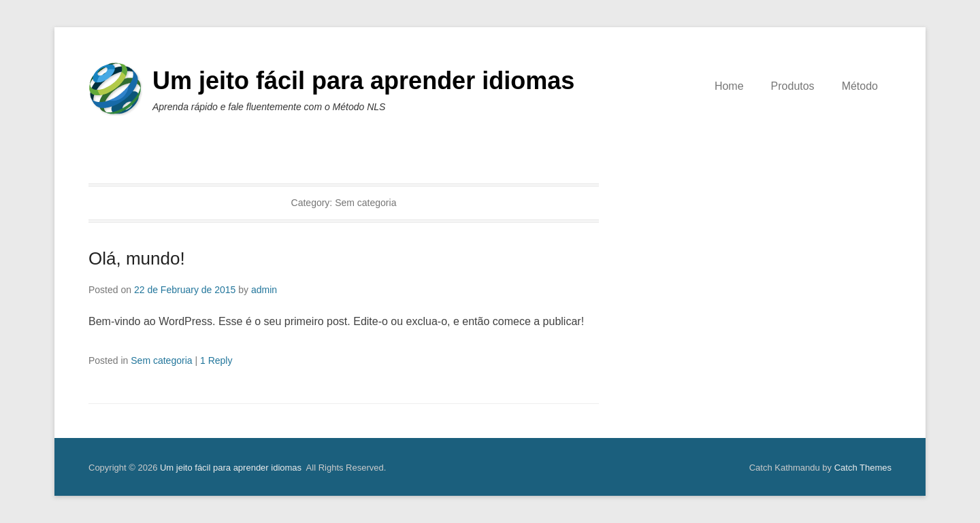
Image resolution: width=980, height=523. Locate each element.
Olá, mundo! (137, 258)
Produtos (793, 86)
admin (264, 290)
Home (729, 86)
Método (860, 86)
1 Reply (216, 360)
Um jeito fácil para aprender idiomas (363, 81)
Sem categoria (161, 360)
